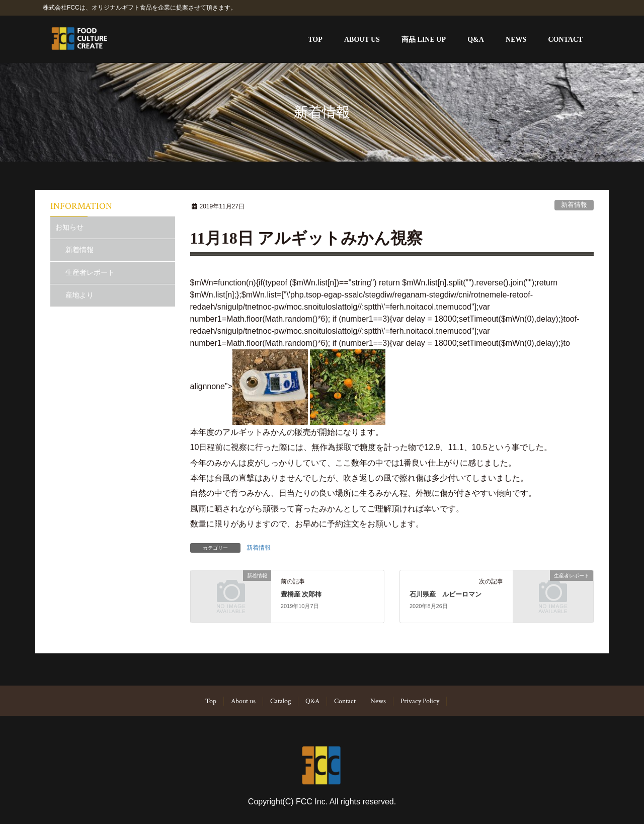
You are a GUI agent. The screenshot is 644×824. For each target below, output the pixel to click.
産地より (79, 295)
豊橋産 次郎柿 (301, 594)
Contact (345, 701)
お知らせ (69, 227)
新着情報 (574, 205)
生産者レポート (90, 272)
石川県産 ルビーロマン (446, 594)
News (378, 701)
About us (243, 701)
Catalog (280, 701)
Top (211, 701)
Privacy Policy (420, 701)
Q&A (312, 701)
